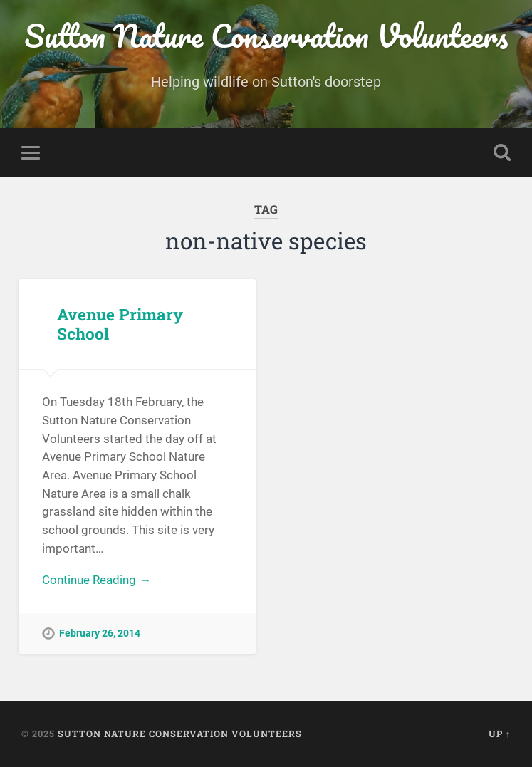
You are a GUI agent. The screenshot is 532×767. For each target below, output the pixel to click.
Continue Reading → (97, 580)
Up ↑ (500, 734)
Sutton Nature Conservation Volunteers (266, 35)
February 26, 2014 (100, 633)
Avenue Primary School (120, 324)
